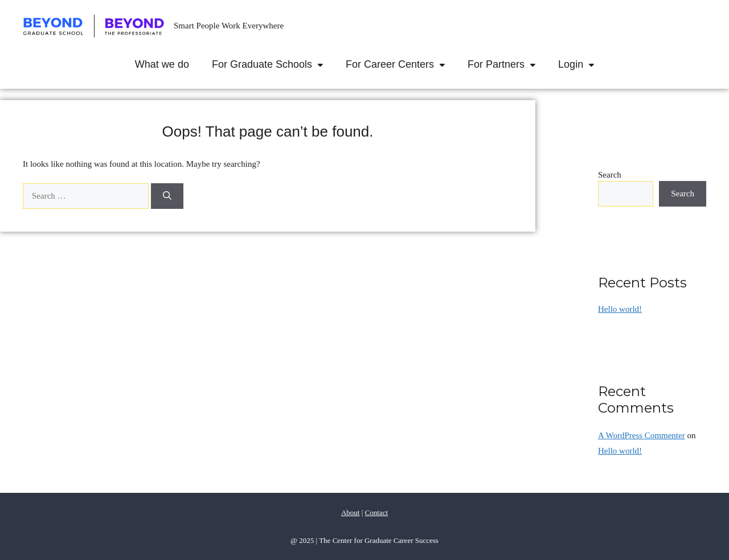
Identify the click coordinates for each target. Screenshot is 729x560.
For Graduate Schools (273, 64)
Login (582, 64)
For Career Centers (401, 64)
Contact (376, 512)
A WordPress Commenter (642, 435)
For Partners (507, 64)
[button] (323, 64)
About (351, 512)
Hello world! (620, 309)
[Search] (167, 196)
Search (610, 175)
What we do (162, 64)
